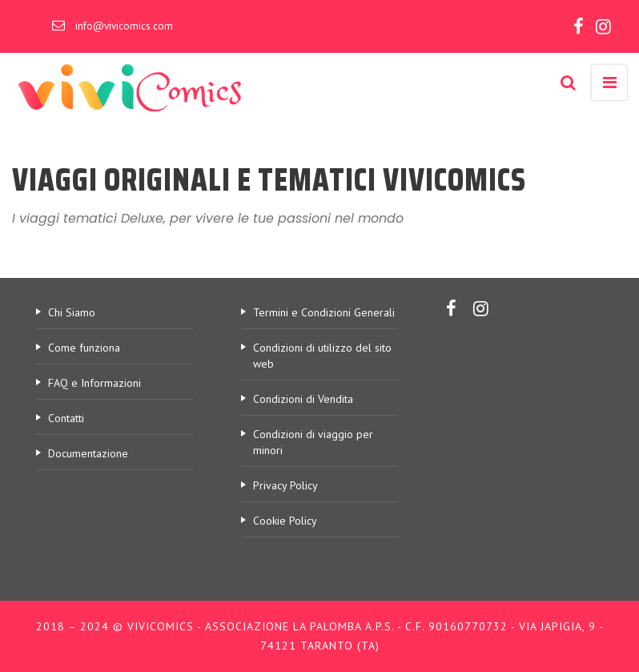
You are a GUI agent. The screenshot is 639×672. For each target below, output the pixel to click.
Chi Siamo (72, 312)
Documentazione (88, 453)
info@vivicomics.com (124, 26)
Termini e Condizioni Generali (324, 312)
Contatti (66, 418)
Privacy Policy (285, 485)
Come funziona (84, 348)
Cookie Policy (285, 521)
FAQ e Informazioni (94, 383)
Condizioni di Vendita (303, 399)
